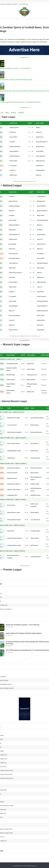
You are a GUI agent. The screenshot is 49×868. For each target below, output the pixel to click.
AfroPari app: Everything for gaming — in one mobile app (23, 625)
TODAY (7, 113)
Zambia (29, 39)
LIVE (2, 113)
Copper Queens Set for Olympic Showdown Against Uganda (24, 633)
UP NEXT (14, 113)
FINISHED (21, 113)
